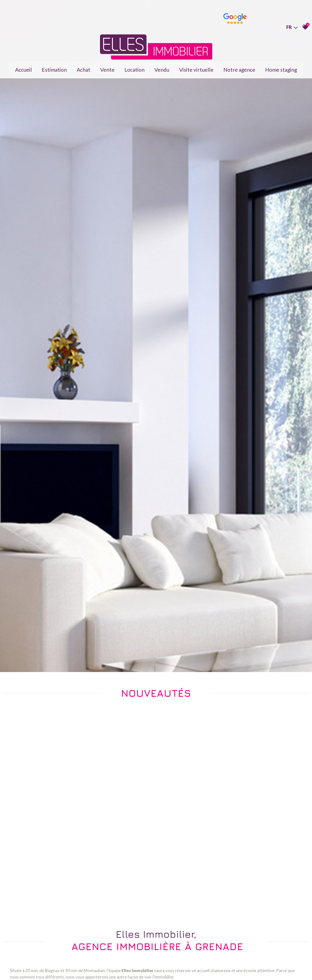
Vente (107, 66)
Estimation (54, 66)
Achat (84, 66)
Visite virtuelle (196, 66)
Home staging (281, 66)
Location (134, 66)
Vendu (162, 66)
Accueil (24, 66)
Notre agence (239, 66)
